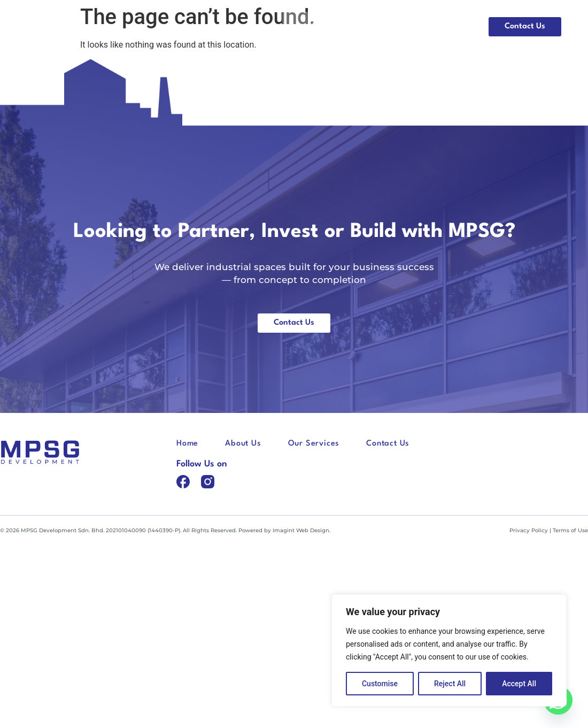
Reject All (450, 684)
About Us (372, 26)
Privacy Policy (529, 530)
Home (319, 26)
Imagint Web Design (301, 530)
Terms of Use (570, 530)
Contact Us (388, 444)
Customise (380, 684)
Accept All (519, 684)
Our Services (439, 26)
